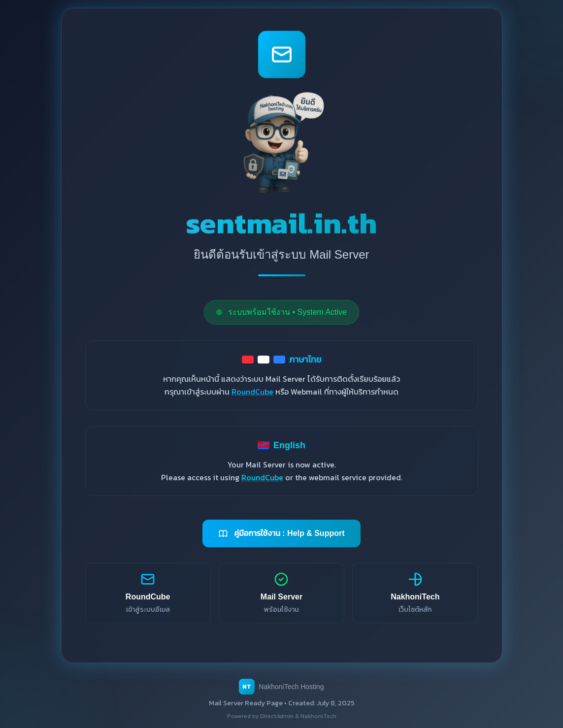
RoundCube (252, 392)
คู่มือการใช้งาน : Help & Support (281, 533)
